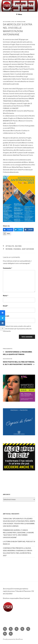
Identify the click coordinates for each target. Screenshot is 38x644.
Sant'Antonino (28, 249)
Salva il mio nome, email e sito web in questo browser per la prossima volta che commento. (17, 329)
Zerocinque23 (23, 5)
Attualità (10, 246)
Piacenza (17, 249)
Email (5, 306)
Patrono (9, 249)
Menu (19, 14)
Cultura (18, 246)
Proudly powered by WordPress (13, 639)
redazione (21, 22)
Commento (7, 268)
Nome (6, 296)
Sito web (6, 316)
